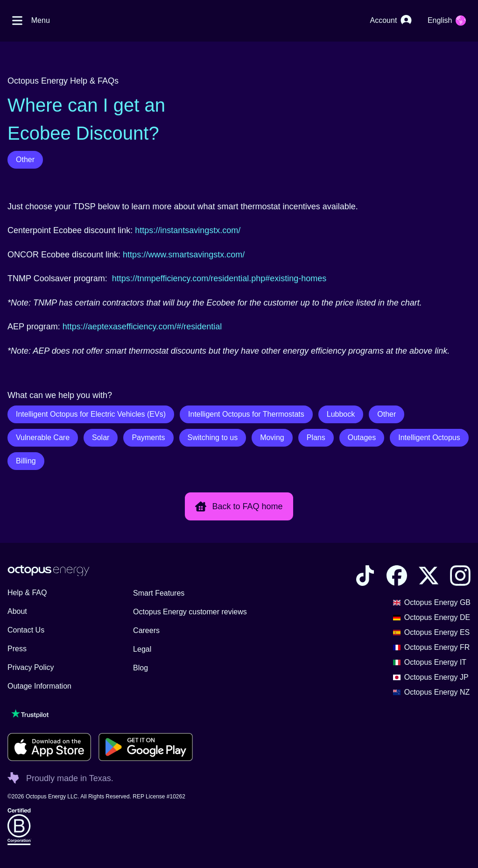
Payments (148, 438)
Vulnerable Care (43, 438)
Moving (272, 438)
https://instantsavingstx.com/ (188, 230)
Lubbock (341, 414)
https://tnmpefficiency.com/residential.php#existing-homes (219, 278)
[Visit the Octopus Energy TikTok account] (365, 576)
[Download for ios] (49, 747)
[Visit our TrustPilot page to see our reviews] (100, 714)
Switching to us (213, 438)
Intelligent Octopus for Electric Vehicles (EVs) (91, 414)
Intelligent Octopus (429, 438)
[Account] (391, 21)
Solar (101, 438)
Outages (362, 438)
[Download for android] (145, 747)
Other (25, 160)
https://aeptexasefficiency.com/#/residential (142, 327)
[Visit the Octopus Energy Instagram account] (460, 576)
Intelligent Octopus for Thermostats (246, 414)
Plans (316, 438)
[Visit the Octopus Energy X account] (429, 576)
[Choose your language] (447, 21)
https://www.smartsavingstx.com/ (184, 255)
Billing (26, 461)
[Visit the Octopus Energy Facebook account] (397, 576)
